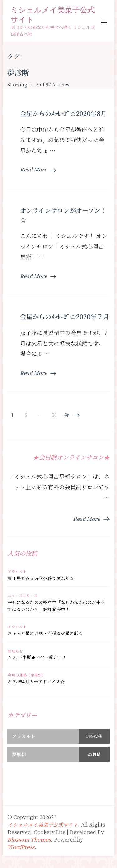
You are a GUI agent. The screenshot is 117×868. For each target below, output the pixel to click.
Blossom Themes (29, 839)
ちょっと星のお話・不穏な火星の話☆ (45, 633)
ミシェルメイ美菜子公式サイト (53, 14)
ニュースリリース (22, 596)
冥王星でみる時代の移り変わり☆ (41, 578)
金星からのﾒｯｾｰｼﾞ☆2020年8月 (63, 113)
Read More (38, 169)
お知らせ (15, 651)
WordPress (21, 847)
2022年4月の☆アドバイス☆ (36, 682)
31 (54, 415)
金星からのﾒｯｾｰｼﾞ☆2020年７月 (65, 317)
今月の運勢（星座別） (27, 675)
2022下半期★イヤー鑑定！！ (37, 657)
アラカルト (17, 572)
